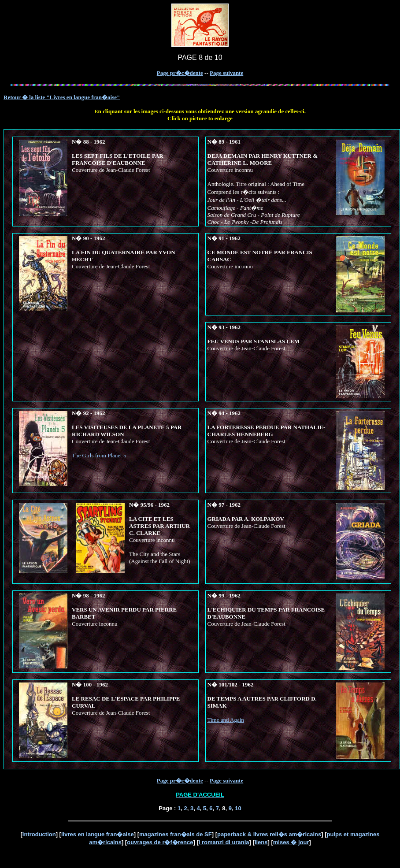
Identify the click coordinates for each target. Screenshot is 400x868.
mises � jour (291, 842)
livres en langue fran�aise (98, 834)
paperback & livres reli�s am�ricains (269, 834)
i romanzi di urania (224, 842)
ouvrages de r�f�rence (160, 842)
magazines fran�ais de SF (176, 834)
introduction (39, 834)
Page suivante (226, 73)
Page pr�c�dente (180, 73)
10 (238, 808)
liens (261, 842)
